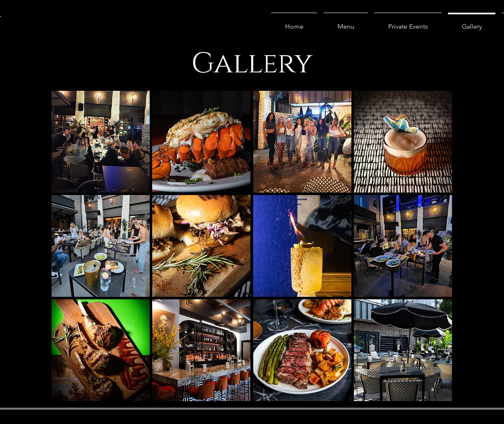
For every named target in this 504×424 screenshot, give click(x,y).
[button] (101, 142)
